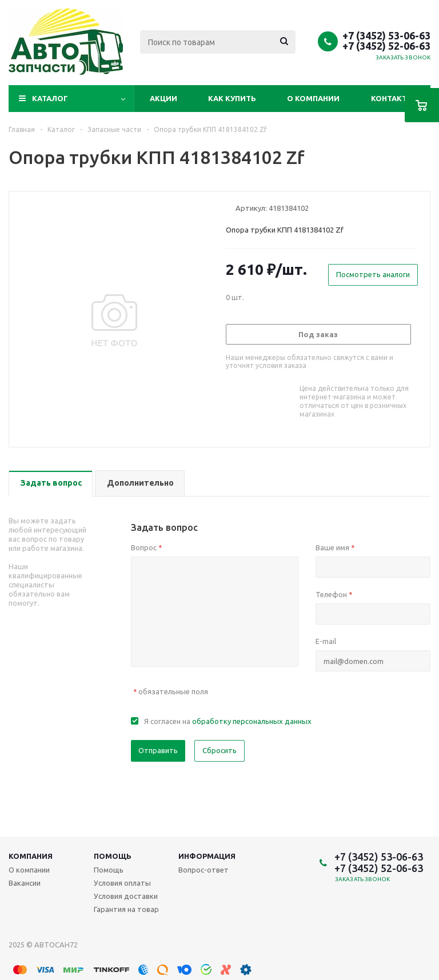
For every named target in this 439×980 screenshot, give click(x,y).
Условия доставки (126, 896)
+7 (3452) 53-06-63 (386, 35)
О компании (313, 98)
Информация (207, 856)
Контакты (392, 98)
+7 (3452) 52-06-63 (386, 46)
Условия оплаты (122, 883)
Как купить (232, 98)
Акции (163, 98)
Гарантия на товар (126, 909)
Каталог (50, 98)
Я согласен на (228, 721)
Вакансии (25, 883)
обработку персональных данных (252, 721)
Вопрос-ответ (203, 870)
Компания (31, 856)
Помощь (113, 856)
